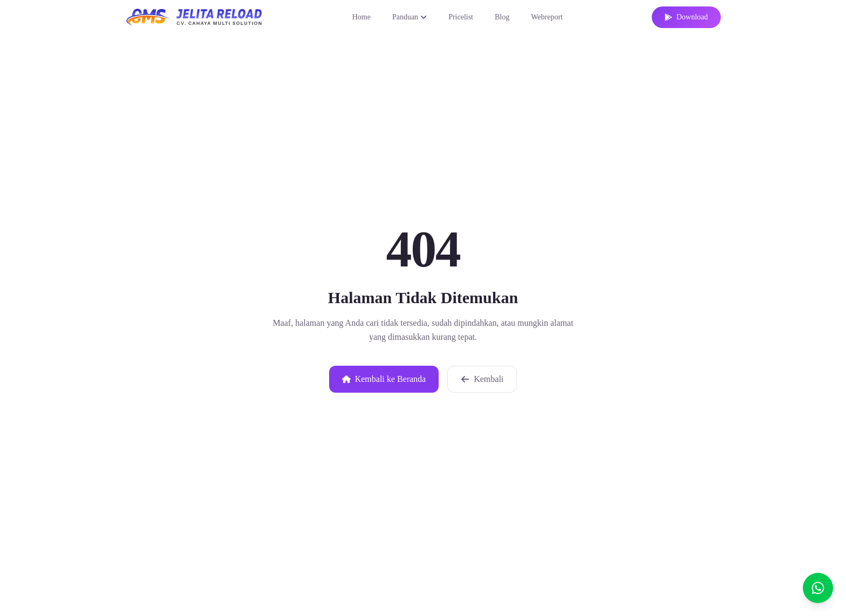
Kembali (482, 379)
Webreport (547, 17)
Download (686, 17)
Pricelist (461, 17)
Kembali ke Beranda (384, 379)
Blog (502, 17)
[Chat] (818, 588)
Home (361, 17)
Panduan (410, 17)
